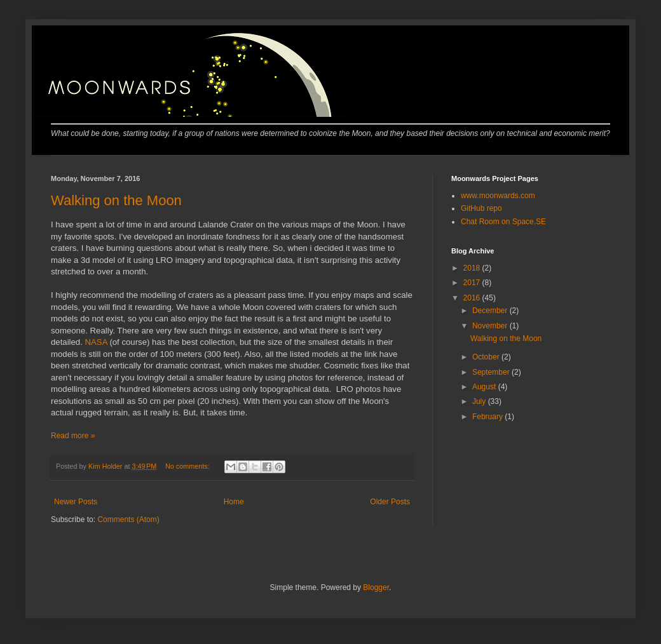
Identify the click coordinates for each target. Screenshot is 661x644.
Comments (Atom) (128, 520)
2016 (473, 298)
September (492, 372)
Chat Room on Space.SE (503, 222)
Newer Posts (76, 502)
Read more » (73, 436)
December (491, 311)
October (487, 357)
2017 (473, 283)
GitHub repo (481, 208)
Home (234, 502)
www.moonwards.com (498, 196)
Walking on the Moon (116, 200)
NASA (96, 342)
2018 (473, 268)
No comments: (188, 466)
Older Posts (390, 502)
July (480, 401)
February (488, 417)
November (491, 326)
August (485, 387)
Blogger (376, 587)
